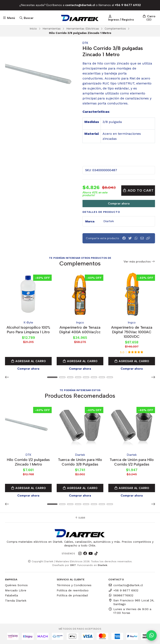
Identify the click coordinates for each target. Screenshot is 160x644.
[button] (148, 238)
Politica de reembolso (73, 590)
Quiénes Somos (16, 585)
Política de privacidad (72, 595)
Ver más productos (139, 262)
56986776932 (121, 595)
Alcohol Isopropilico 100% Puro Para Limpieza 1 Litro (28, 330)
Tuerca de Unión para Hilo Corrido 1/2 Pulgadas (132, 462)
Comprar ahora (119, 203)
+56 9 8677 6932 (123, 590)
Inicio (33, 28)
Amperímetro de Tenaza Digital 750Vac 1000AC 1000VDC (132, 332)
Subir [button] (80, 518)
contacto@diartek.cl (126, 585)
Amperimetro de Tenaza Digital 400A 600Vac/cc (80, 330)
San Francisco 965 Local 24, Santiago (131, 602)
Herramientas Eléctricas (83, 28)
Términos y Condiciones (74, 585)
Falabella (11, 595)
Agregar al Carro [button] (28, 361)
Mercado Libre (16, 590)
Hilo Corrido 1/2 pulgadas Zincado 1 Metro (28, 462)
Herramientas (52, 28)
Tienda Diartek (16, 601)
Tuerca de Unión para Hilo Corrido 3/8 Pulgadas (80, 462)
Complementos (115, 28)
